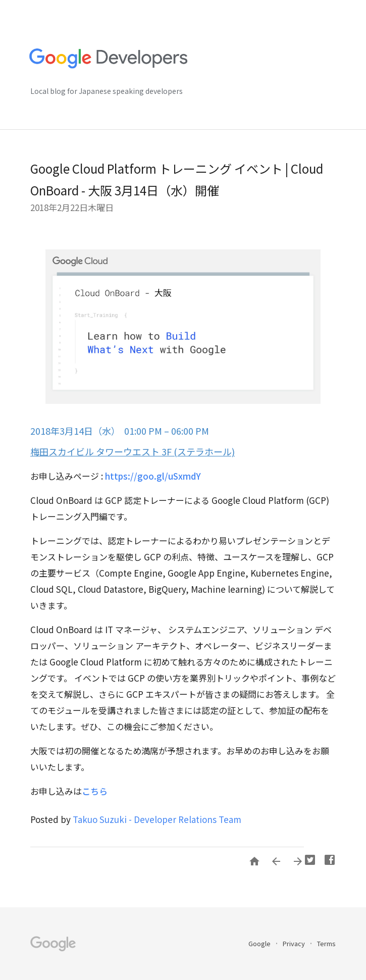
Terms (326, 943)
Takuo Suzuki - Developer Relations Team (157, 819)
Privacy (295, 943)
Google (260, 943)
